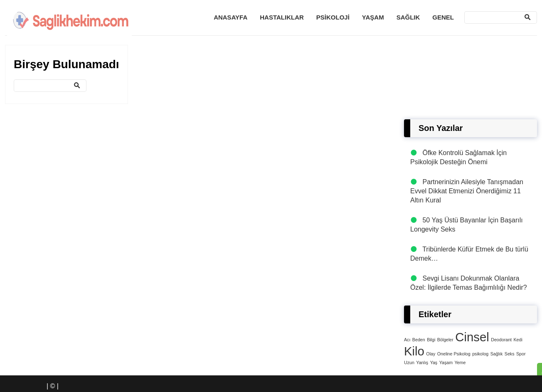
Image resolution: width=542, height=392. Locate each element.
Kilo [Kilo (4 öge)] (414, 351)
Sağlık (408, 17)
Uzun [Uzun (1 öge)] (409, 362)
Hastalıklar (282, 17)
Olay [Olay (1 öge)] (431, 354)
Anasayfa (230, 17)
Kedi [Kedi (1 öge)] (518, 340)
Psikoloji (333, 17)
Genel (443, 17)
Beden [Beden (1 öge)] (419, 340)
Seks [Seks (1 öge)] (510, 354)
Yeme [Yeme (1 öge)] (460, 362)
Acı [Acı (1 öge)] (407, 340)
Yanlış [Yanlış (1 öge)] (422, 362)
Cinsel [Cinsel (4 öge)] (472, 337)
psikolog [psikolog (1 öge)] (480, 354)
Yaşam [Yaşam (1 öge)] (446, 362)
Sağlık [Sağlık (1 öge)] (497, 354)
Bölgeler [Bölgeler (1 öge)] (445, 340)
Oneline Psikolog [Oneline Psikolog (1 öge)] (454, 354)
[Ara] (501, 17)
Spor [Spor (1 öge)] (521, 354)
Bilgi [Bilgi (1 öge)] (431, 340)
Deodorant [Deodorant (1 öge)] (501, 340)
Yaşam (373, 17)
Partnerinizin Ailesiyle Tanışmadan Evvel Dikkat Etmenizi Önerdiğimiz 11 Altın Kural (467, 191)
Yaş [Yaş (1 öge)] (434, 362)
